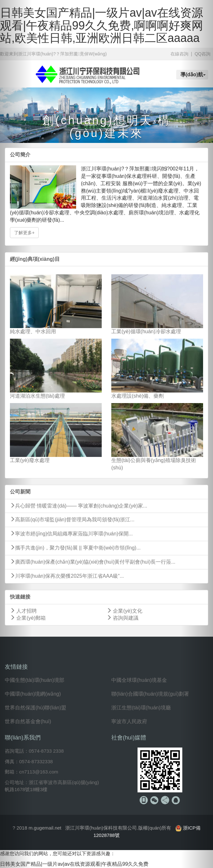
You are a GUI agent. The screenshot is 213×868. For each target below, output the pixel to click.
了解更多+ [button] (24, 233)
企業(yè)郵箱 (28, 618)
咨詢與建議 (122, 618)
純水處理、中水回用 (33, 331)
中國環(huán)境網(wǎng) (33, 694)
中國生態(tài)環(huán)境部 (35, 680)
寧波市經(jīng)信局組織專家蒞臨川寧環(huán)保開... (71, 534)
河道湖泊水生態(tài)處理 (37, 396)
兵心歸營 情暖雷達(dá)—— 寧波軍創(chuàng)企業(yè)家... (79, 506)
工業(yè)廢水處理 (30, 460)
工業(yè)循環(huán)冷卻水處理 (146, 331)
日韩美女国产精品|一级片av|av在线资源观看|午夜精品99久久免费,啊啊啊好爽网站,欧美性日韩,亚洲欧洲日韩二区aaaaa (102, 25)
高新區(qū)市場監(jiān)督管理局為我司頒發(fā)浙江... (72, 520)
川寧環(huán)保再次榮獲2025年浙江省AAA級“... (67, 576)
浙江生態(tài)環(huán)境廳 (141, 708)
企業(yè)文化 (124, 611)
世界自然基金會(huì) (28, 721)
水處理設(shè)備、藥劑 (138, 396)
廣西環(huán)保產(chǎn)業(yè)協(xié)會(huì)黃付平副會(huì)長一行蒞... (93, 562)
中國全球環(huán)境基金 (139, 680)
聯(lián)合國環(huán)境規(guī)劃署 (150, 694)
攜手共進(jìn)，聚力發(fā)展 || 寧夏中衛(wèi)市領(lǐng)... (75, 548)
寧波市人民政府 (129, 721)
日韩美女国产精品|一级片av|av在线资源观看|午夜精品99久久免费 (74, 864)
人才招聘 (23, 611)
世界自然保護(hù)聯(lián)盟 (35, 708)
